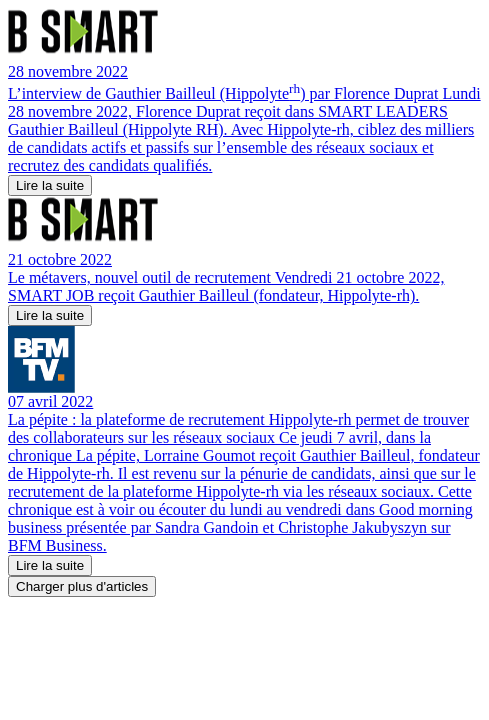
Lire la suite (50, 185)
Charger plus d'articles (82, 586)
